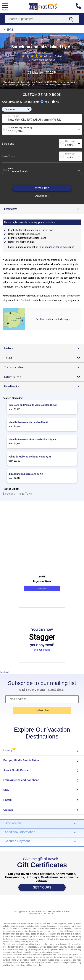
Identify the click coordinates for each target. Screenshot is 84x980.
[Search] (34, 19)
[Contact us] (80, 7)
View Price (42, 188)
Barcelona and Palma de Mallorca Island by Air (33, 405)
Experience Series (53, 247)
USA (6, 790)
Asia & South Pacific (16, 770)
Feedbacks (43, 386)
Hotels (43, 348)
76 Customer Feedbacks (42, 60)
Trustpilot (5, 672)
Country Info (43, 377)
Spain (10, 30)
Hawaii (7, 800)
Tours (43, 358)
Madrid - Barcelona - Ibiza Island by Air (28, 422)
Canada (8, 810)
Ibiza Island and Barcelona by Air (26, 474)
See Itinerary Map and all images (53, 319)
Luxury (10, 750)
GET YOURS (42, 887)
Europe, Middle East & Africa (21, 760)
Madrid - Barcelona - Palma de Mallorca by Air (32, 440)
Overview (43, 209)
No (56, 102)
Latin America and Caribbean (21, 780)
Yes (45, 102)
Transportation (43, 367)
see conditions (42, 650)
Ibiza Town (8, 156)
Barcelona (8, 144)
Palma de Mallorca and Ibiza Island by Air (30, 457)
